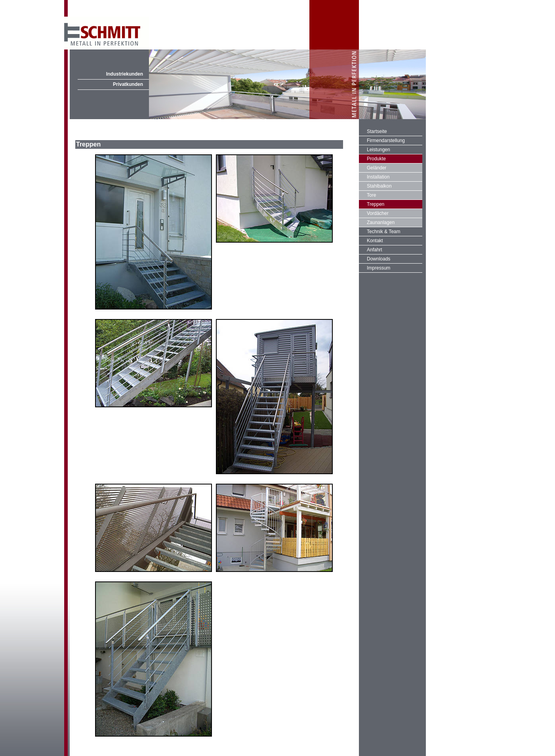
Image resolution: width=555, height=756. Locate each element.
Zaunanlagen (381, 222)
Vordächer (378, 213)
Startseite (377, 131)
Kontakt (375, 241)
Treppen (376, 204)
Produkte (376, 159)
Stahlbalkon (379, 186)
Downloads (379, 259)
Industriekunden (125, 74)
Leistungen (379, 150)
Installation (378, 177)
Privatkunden (128, 84)
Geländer (377, 168)
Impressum (379, 268)
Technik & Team (384, 232)
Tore (371, 195)
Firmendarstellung (386, 141)
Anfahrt (375, 250)
